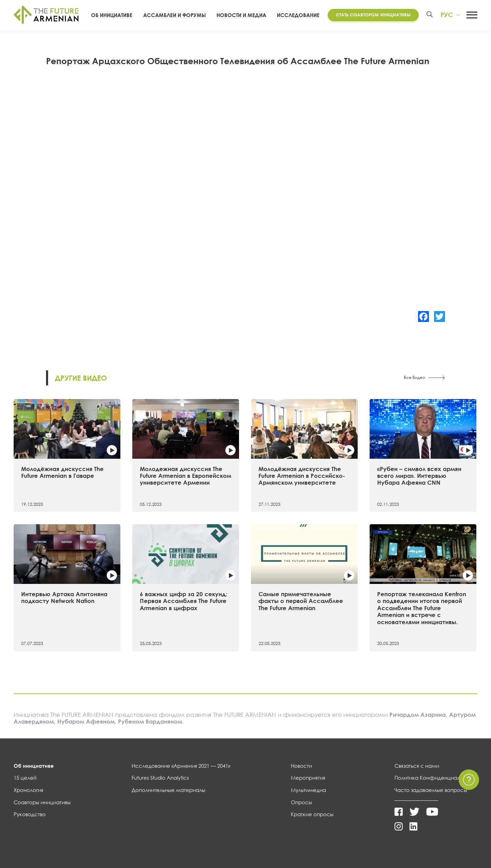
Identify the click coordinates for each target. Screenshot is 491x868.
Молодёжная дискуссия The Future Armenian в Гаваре (62, 472)
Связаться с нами (417, 766)
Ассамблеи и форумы (175, 15)
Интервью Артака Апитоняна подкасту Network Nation (64, 597)
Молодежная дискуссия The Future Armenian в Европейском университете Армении (185, 476)
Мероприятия (308, 778)
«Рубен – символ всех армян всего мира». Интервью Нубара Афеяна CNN (419, 476)
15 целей (25, 778)
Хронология (28, 790)
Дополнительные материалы (168, 790)
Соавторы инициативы (42, 802)
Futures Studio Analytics (160, 778)
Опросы (301, 802)
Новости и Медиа (241, 15)
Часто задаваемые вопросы (431, 790)
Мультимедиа (308, 790)
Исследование (298, 15)
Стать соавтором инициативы (373, 15)
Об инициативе (112, 15)
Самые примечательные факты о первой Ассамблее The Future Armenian (301, 601)
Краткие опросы (312, 814)
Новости (301, 766)
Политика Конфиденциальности (436, 778)
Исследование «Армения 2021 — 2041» (181, 766)
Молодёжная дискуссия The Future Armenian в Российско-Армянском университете (302, 476)
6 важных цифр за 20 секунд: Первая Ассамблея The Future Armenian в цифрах (184, 601)
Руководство (30, 814)
